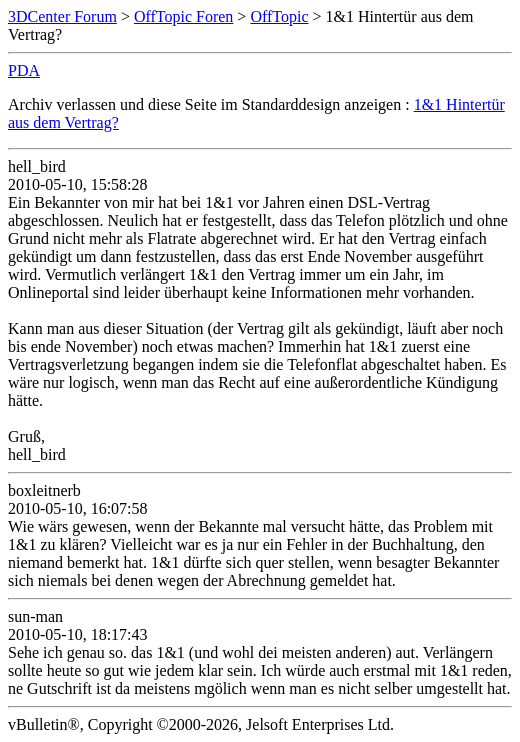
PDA (24, 70)
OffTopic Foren (183, 16)
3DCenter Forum (62, 16)
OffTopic (279, 16)
